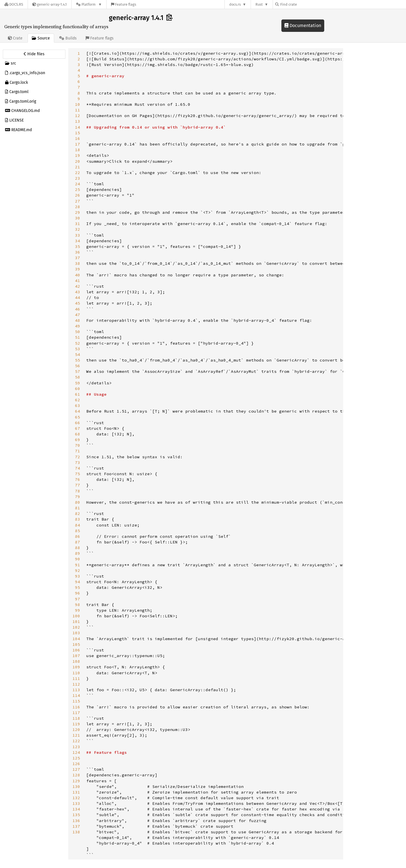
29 (78, 212)
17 (78, 144)
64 (78, 411)
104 (76, 639)
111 (76, 678)
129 (76, 781)
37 (78, 258)
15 (78, 133)
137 (76, 826)
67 (78, 428)
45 (78, 303)
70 (78, 445)
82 (78, 514)
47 (78, 315)
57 (78, 371)
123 (76, 747)
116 (76, 707)
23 (78, 178)
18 (78, 150)
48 (78, 320)
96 (78, 593)
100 (76, 616)
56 (78, 366)
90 (78, 559)
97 (78, 599)
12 (78, 116)
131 (76, 792)
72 (78, 457)
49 (78, 326)
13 (78, 121)
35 (78, 246)
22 (78, 173)
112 (76, 684)
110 (76, 673)
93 (78, 576)
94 (78, 582)
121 (76, 735)
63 (78, 406)
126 (76, 764)
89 (78, 553)
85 (78, 531)
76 (78, 479)
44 (78, 298)
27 (78, 201)
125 (76, 758)
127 (76, 769)
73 (78, 462)
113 (76, 690)
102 (76, 627)
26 (78, 195)
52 (78, 343)
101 (76, 622)
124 (76, 752)
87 (78, 542)
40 (78, 275)
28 (78, 207)
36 (78, 252)
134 (76, 809)
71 (78, 451)
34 (78, 241)
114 (76, 695)
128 (76, 775)
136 (76, 821)
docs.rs (235, 4)
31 (78, 224)
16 (78, 138)
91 (78, 565)
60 (78, 389)
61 (78, 394)
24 (78, 184)
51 (78, 337)
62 (78, 400)
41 (78, 281)
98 (78, 605)
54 (78, 354)
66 (78, 423)
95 (78, 587)
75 (78, 474)
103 (76, 633)
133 (76, 803)
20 (78, 161)
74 (78, 468)
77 (78, 485)
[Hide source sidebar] (34, 54)
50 (78, 332)
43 (78, 292)
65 (78, 417)
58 (78, 377)
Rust (259, 4)
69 (78, 440)
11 (78, 110)
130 (76, 787)
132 (76, 798)
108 (76, 661)
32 (78, 229)
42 (78, 286)
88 (78, 548)
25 (78, 190)
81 (78, 508)
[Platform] (89, 4)
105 (76, 644)
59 (78, 383)
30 (78, 218)
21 (78, 167)
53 (78, 349)
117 (76, 713)
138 (76, 832)
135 (76, 815)
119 (76, 724)
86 (78, 536)
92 (78, 570)
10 (78, 104)
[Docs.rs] (14, 4)
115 (76, 701)
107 (76, 656)
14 (78, 127)
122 (76, 741)
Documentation (303, 26)
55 (78, 360)
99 (78, 610)
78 (78, 491)
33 (78, 235)
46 (78, 309)
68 (78, 434)
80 (78, 502)
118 (76, 718)
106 (76, 650)
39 (78, 269)
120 (76, 730)
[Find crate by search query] (303, 4)
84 (78, 525)
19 (78, 155)
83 (78, 519)
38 (78, 263)
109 (76, 667)
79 (78, 497)
